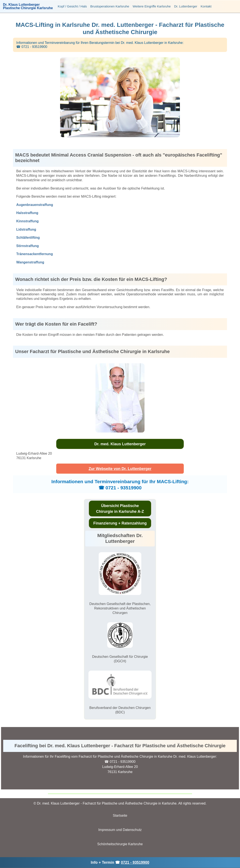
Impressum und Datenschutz (120, 830)
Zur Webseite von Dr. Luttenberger (120, 469)
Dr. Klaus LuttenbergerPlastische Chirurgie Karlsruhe (28, 6)
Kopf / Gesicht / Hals (72, 6)
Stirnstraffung (27, 246)
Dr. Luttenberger (186, 6)
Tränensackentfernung (35, 254)
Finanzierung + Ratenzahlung (120, 523)
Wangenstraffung (30, 262)
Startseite (120, 816)
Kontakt (206, 6)
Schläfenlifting (28, 238)
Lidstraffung (26, 229)
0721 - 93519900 (135, 862)
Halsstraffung (27, 213)
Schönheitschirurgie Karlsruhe (120, 844)
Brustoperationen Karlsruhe (110, 6)
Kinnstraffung (27, 221)
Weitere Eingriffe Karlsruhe (152, 6)
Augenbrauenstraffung (35, 205)
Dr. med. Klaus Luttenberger (120, 444)
